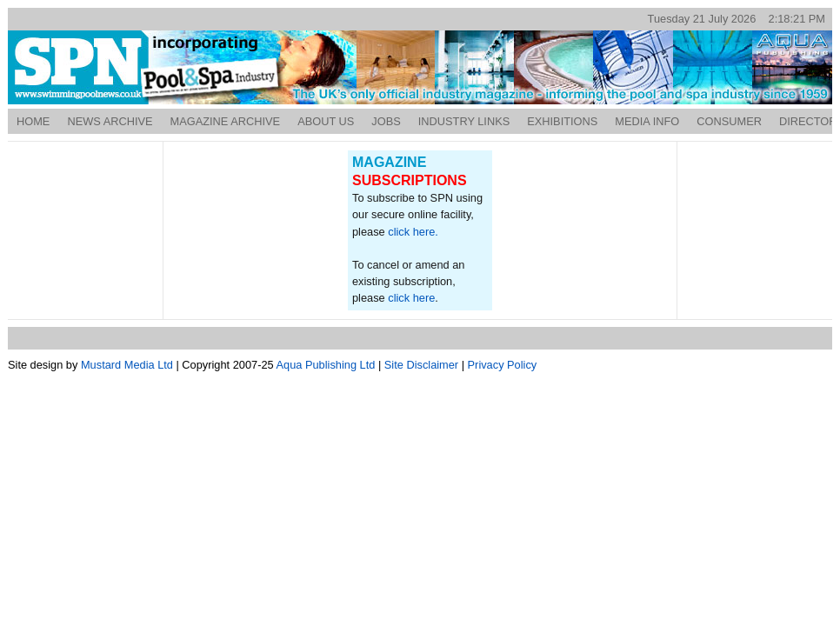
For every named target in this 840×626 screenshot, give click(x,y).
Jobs (386, 121)
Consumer (729, 121)
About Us (326, 121)
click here (411, 298)
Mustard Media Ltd (127, 365)
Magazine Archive (226, 121)
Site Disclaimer (421, 365)
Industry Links (464, 121)
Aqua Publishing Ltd (326, 365)
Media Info (647, 121)
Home (33, 121)
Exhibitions (562, 121)
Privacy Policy (503, 365)
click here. (413, 232)
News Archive (110, 121)
